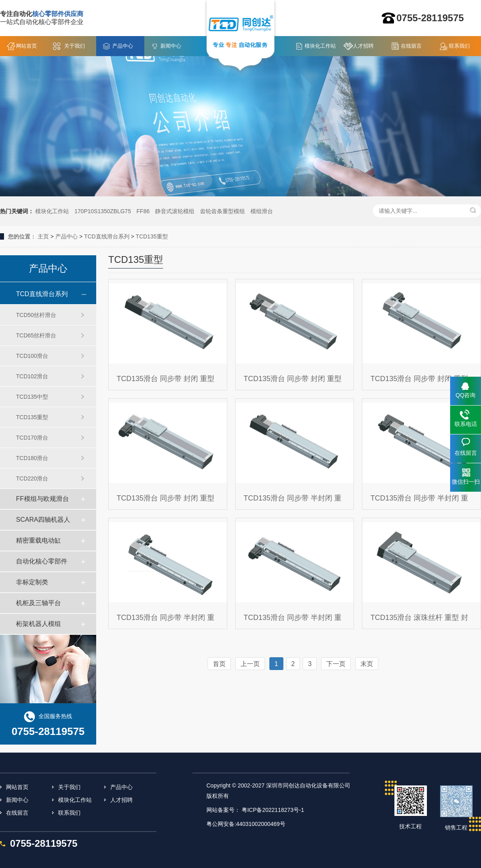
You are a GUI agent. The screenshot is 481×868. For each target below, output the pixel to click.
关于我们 (75, 46)
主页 (43, 236)
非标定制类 (32, 582)
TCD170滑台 (32, 438)
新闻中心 (171, 46)
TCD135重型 (152, 236)
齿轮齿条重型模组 (222, 211)
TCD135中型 (32, 397)
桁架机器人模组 (38, 624)
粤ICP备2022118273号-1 (273, 810)
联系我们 (459, 46)
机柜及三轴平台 (38, 603)
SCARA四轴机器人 (43, 520)
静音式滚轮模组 (175, 211)
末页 (367, 664)
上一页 (250, 664)
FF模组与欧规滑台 (42, 499)
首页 (219, 664)
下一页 (336, 664)
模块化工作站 (320, 46)
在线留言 (411, 46)
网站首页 (26, 46)
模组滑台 (262, 211)
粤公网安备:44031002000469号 (246, 824)
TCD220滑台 (32, 478)
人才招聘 (363, 46)
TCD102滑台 (32, 376)
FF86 (143, 211)
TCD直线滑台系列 (107, 236)
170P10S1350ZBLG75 (103, 211)
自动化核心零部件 (42, 561)
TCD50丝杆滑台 (36, 315)
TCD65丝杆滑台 (36, 335)
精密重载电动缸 (38, 540)
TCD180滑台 (32, 458)
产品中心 (123, 46)
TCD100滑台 (32, 356)
